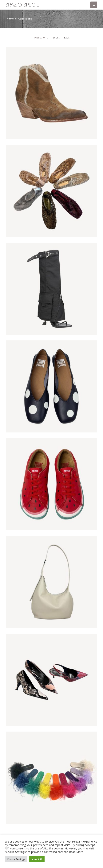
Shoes (56, 38)
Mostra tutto (41, 38)
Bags (67, 38)
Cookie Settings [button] (16, 859)
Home (10, 19)
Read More (76, 852)
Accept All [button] (37, 859)
